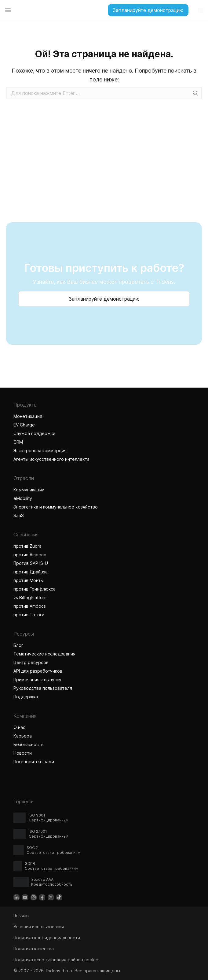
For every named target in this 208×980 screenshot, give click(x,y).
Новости (23, 753)
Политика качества (34, 949)
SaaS (19, 515)
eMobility (23, 498)
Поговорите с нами (34, 762)
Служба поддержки (34, 433)
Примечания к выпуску (37, 680)
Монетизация (28, 416)
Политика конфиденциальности (47, 938)
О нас (19, 727)
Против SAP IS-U (31, 563)
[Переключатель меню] (8, 10)
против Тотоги (30, 615)
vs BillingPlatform (31, 597)
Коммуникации (29, 490)
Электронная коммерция (40, 451)
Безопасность (29, 744)
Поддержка (26, 697)
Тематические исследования (44, 654)
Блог (18, 645)
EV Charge (24, 425)
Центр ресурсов (31, 662)
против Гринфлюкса (35, 589)
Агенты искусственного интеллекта (52, 459)
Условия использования (39, 927)
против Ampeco (30, 555)
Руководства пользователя (43, 688)
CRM (18, 442)
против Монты (29, 580)
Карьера (23, 736)
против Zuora (27, 546)
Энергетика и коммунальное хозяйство (56, 507)
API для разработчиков (38, 671)
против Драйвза (31, 572)
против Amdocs (30, 606)
